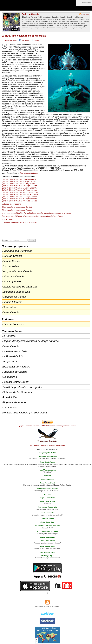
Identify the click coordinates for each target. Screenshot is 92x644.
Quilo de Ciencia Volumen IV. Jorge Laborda (19, 186)
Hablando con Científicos (17, 251)
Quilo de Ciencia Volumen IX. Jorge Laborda (20, 197)
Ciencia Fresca (11, 261)
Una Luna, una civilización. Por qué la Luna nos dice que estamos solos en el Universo (36, 213)
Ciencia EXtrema (12, 302)
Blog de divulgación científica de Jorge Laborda (31, 341)
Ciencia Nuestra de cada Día (20, 287)
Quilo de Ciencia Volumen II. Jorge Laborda (19, 181)
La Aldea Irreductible (15, 351)
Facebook (26, 40)
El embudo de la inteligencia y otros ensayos (20, 222)
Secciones (86, 3)
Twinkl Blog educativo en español (22, 387)
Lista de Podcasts (13, 324)
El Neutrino (9, 307)
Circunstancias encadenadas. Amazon (17, 210)
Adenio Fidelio (7, 219)
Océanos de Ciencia (14, 297)
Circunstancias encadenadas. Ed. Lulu (17, 207)
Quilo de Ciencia (30, 14)
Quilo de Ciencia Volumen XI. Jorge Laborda (20, 201)
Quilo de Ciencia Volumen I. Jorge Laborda (19, 179)
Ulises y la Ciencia (13, 276)
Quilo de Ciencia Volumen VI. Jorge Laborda (20, 190)
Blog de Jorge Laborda (29, 173)
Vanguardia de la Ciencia (17, 271)
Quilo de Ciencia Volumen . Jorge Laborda (19, 184)
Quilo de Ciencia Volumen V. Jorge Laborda (19, 188)
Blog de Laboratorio (14, 402)
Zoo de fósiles (11, 266)
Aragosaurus (10, 362)
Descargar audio (11, 40)
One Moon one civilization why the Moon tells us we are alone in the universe (32, 216)
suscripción (85, 14)
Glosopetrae (10, 377)
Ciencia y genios (12, 282)
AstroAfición (10, 397)
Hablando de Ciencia (15, 372)
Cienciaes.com (18, 7)
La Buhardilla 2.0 (12, 356)
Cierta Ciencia (11, 312)
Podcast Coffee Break (15, 382)
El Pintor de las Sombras (17, 392)
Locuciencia (9, 407)
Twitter (37, 40)
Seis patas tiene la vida (16, 292)
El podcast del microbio (16, 367)
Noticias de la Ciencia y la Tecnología (25, 413)
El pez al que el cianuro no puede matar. (24, 36)
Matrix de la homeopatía (11, 204)
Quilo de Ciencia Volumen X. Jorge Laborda (19, 199)
